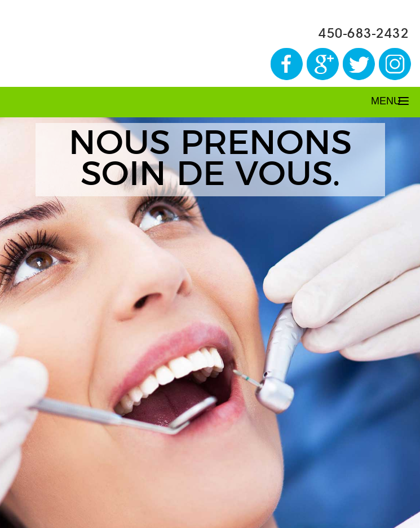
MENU (386, 101)
